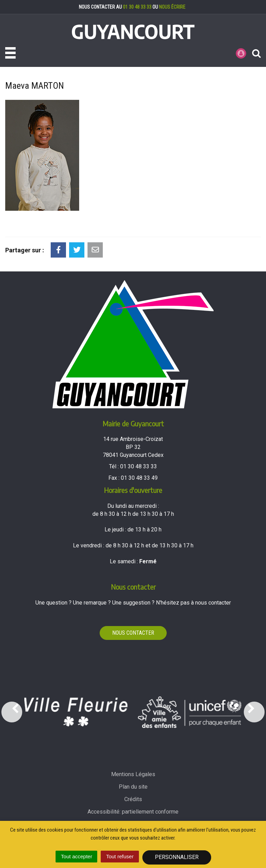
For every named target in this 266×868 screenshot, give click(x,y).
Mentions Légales (133, 774)
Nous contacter (133, 633)
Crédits (133, 799)
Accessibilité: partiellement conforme (133, 812)
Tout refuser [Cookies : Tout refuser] (120, 856)
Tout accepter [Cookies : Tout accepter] (76, 856)
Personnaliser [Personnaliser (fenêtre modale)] (177, 857)
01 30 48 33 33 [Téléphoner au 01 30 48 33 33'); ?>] (139, 466)
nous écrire (172, 7)
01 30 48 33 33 (137, 7)
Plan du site (133, 787)
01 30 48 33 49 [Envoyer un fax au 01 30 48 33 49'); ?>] (139, 478)
